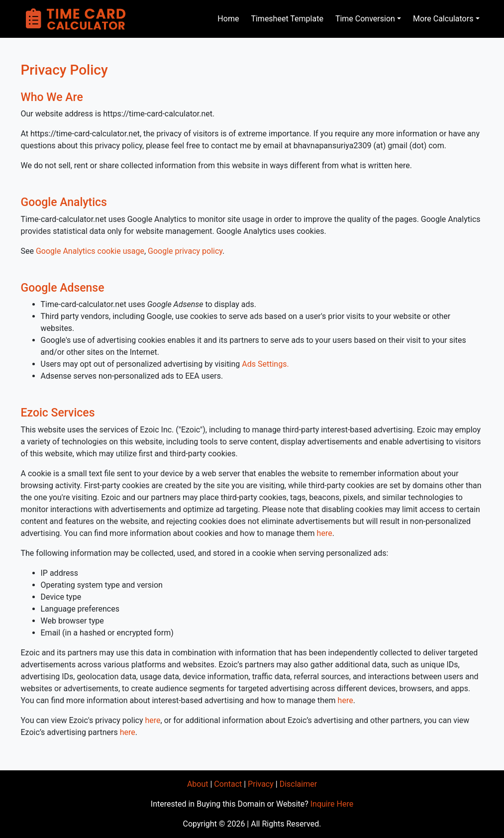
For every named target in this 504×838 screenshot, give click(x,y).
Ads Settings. (265, 364)
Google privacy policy (185, 251)
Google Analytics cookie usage (90, 251)
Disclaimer (298, 784)
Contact (228, 784)
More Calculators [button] (443, 19)
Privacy (261, 784)
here (325, 533)
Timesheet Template (287, 19)
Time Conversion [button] (365, 19)
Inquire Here (332, 804)
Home (228, 19)
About (198, 784)
